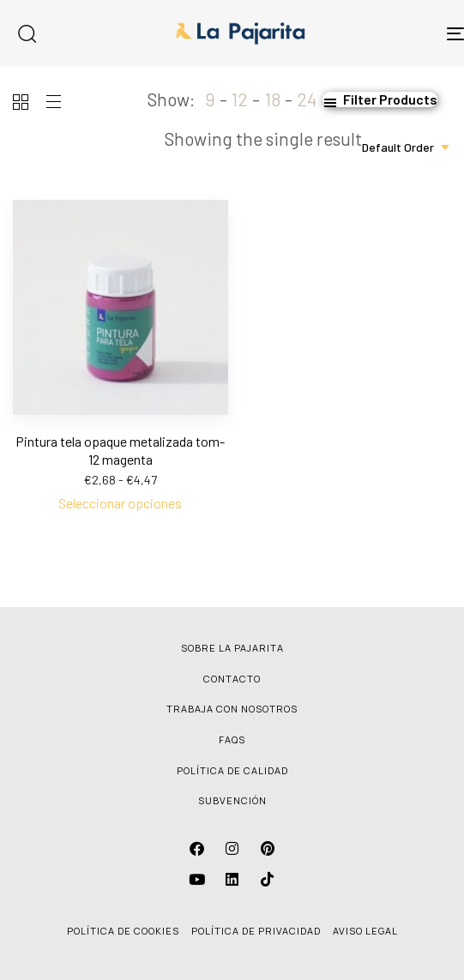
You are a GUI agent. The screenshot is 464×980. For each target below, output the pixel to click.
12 (240, 99)
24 (307, 99)
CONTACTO (232, 679)
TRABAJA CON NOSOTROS (232, 709)
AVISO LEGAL (365, 931)
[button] (380, 99)
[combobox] (407, 147)
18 (273, 99)
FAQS (232, 740)
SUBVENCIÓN (232, 800)
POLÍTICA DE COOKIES (123, 931)
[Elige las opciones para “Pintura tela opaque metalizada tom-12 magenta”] (120, 503)
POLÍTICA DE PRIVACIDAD (256, 931)
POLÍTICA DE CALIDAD (232, 770)
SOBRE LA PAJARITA (232, 648)
